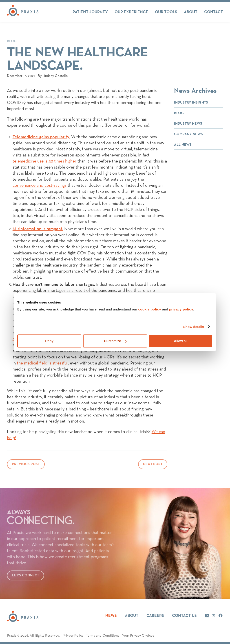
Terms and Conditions (103, 636)
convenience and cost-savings (40, 185)
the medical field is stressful (42, 363)
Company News (188, 134)
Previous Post (26, 466)
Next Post (153, 466)
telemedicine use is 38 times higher (44, 161)
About (132, 616)
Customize (115, 341)
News (111, 616)
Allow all (181, 341)
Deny (49, 341)
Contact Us (184, 616)
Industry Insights (191, 103)
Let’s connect (25, 577)
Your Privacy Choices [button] (138, 636)
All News (183, 145)
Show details (194, 327)
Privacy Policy (73, 636)
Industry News (188, 124)
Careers (155, 616)
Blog (12, 41)
